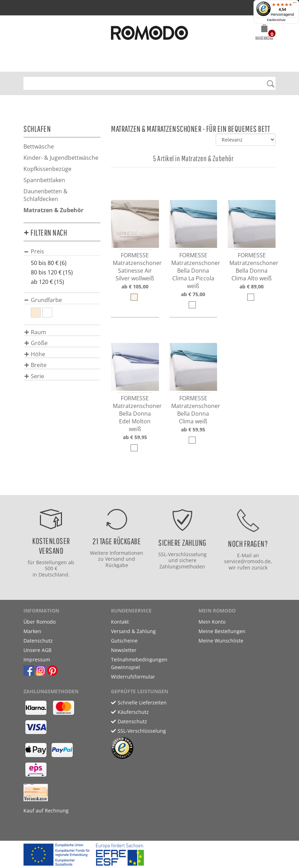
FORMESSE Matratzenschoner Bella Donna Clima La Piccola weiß (196, 271)
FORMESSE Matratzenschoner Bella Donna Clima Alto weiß (254, 267)
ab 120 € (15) (47, 282)
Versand (115, 559)
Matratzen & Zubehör (53, 210)
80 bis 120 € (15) (52, 272)
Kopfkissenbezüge (47, 169)
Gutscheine (124, 641)
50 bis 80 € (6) (49, 263)
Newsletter (124, 650)
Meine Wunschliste (221, 641)
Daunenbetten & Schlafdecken (46, 195)
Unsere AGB (37, 650)
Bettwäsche (39, 146)
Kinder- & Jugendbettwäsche (61, 158)
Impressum (37, 659)
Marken (32, 631)
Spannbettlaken (44, 180)
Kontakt (120, 622)
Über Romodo (40, 622)
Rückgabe (117, 565)
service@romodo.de (247, 561)
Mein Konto (212, 622)
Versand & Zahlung (133, 631)
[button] (264, 34)
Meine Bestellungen (222, 631)
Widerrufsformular (133, 677)
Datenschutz (38, 641)
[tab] (62, 251)
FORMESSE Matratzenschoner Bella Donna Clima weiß (196, 410)
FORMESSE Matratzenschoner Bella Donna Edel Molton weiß (137, 414)
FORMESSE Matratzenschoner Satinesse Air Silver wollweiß (137, 267)
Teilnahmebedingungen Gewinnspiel (139, 663)
